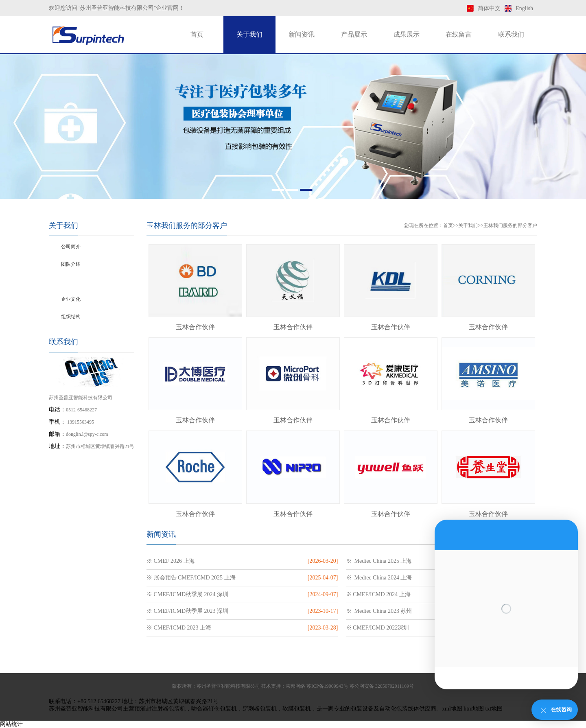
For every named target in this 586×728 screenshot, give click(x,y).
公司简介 (71, 247)
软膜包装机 (297, 709)
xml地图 (452, 709)
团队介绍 (71, 264)
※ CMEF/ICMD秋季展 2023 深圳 (187, 611)
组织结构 (71, 317)
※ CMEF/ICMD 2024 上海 (378, 594)
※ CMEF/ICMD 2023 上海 (179, 628)
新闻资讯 (302, 34)
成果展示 (407, 34)
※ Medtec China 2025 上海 (379, 561)
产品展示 (354, 34)
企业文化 (71, 299)
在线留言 (459, 34)
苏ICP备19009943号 (327, 686)
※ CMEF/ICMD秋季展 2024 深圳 (187, 594)
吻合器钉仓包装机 (214, 709)
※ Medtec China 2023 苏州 (379, 611)
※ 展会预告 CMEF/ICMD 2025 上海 (191, 578)
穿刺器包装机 (260, 709)
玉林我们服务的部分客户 (88, 282)
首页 (197, 34)
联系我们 (511, 34)
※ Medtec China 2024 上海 (379, 578)
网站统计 (11, 724)
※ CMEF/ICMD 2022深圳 (378, 628)
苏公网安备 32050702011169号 (382, 686)
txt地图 (494, 709)
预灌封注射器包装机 (160, 709)
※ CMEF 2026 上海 (171, 561)
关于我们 (249, 34)
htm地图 (474, 709)
